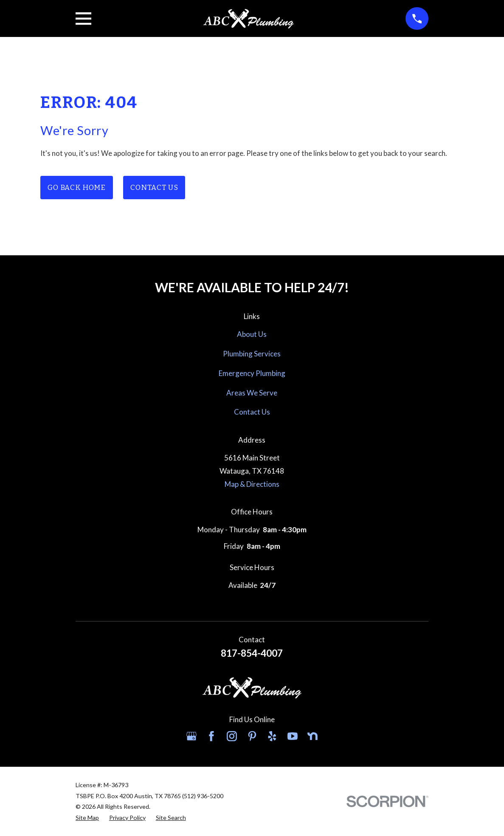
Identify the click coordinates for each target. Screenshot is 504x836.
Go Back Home (77, 188)
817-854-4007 (252, 653)
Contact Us (154, 188)
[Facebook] (211, 736)
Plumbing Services (252, 354)
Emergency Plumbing (252, 373)
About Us (252, 334)
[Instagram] (232, 736)
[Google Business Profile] (191, 736)
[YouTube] (293, 736)
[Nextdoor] (313, 736)
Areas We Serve (252, 393)
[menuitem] (87, 818)
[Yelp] (272, 736)
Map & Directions (252, 484)
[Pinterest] (252, 736)
